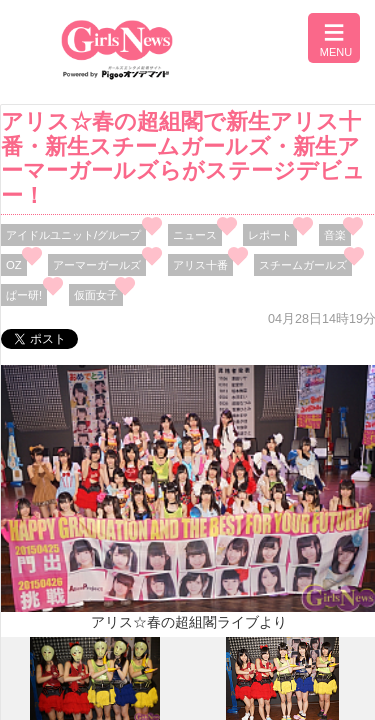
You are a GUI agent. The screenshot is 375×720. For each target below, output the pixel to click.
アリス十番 (200, 265)
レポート (270, 235)
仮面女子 (96, 295)
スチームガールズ (303, 265)
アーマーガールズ (97, 265)
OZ (14, 265)
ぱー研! (24, 295)
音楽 (335, 235)
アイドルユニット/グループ (73, 235)
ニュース (195, 235)
